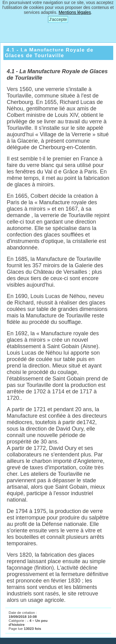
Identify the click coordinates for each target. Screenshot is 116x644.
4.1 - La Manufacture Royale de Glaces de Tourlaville (49, 53)
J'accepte (58, 19)
